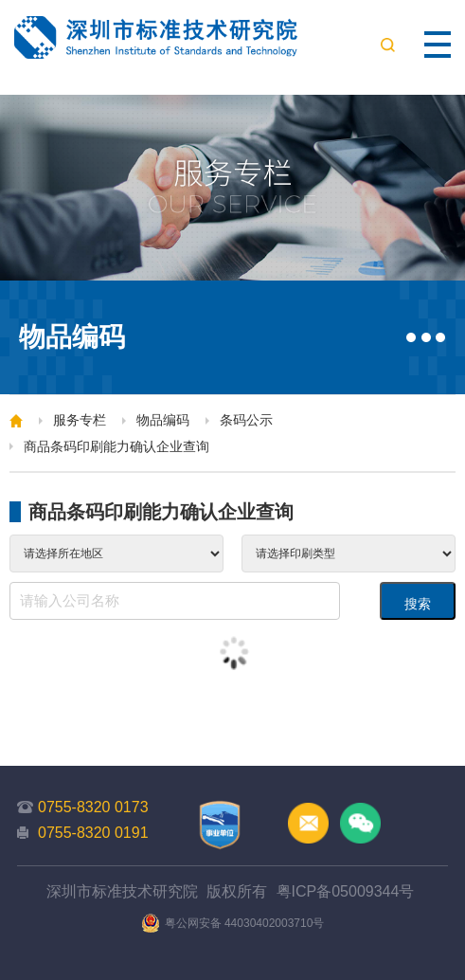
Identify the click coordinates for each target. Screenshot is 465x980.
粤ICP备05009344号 (346, 891)
